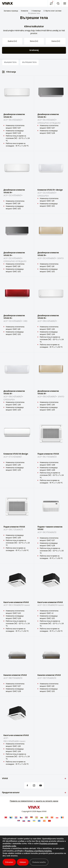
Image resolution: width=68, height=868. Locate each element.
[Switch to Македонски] (52, 817)
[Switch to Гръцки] (39, 821)
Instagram (34, 785)
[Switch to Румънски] (62, 817)
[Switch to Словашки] (24, 821)
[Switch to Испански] (44, 821)
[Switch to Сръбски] (19, 821)
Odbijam (23, 862)
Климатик (24, 11)
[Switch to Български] (42, 817)
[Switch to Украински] (34, 821)
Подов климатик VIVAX (51, 456)
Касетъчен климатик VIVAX (17, 605)
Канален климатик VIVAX (17, 678)
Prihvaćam (9, 862)
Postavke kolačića (40, 862)
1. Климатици (36, 11)
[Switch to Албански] (6, 817)
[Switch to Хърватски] (16, 817)
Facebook (27, 785)
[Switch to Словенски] (29, 821)
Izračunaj (34, 50)
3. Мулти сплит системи (52, 11)
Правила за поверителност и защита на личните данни (34, 801)
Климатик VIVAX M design (17, 456)
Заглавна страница (11, 11)
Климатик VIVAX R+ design (51, 192)
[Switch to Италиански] (47, 817)
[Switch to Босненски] (11, 817)
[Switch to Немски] (31, 817)
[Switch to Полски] (57, 817)
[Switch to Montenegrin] (49, 821)
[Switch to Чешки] (21, 817)
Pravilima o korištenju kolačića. (46, 851)
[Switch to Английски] (26, 817)
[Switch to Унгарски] (37, 817)
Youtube (41, 785)
